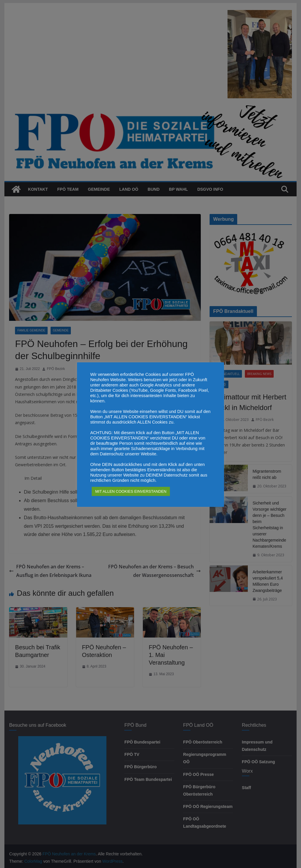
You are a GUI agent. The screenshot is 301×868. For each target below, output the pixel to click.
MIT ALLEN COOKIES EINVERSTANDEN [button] (131, 491)
